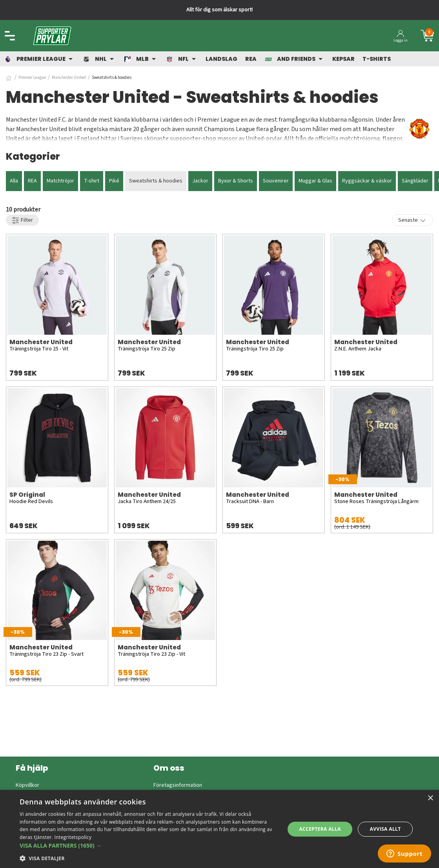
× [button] (430, 798)
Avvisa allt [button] (385, 829)
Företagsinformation (178, 785)
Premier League (32, 77)
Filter (22, 220)
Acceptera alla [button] (320, 829)
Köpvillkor (27, 785)
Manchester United (69, 77)
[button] (148, 845)
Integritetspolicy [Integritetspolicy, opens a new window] (73, 837)
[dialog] (219, 829)
